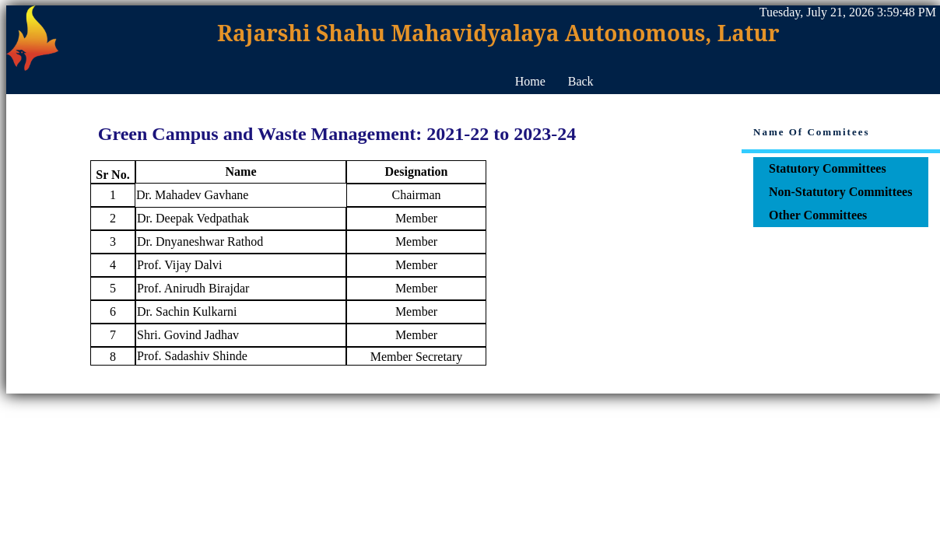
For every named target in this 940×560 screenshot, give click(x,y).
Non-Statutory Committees (840, 192)
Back (581, 81)
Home (530, 81)
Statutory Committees (828, 168)
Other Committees (818, 215)
